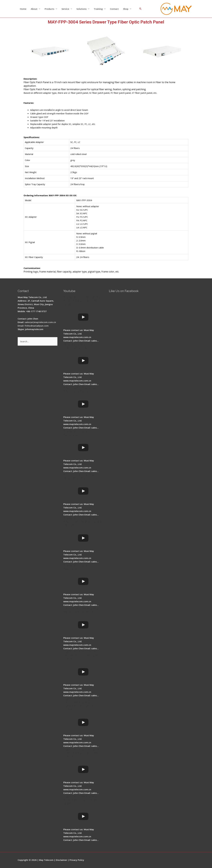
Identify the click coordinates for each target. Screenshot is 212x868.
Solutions (81, 9)
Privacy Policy (77, 860)
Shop (126, 9)
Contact (114, 9)
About (34, 9)
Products (49, 9)
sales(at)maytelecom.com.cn (40, 322)
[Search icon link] (140, 9)
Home (23, 9)
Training (98, 9)
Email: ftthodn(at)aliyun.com (33, 326)
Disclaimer (61, 860)
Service (65, 9)
